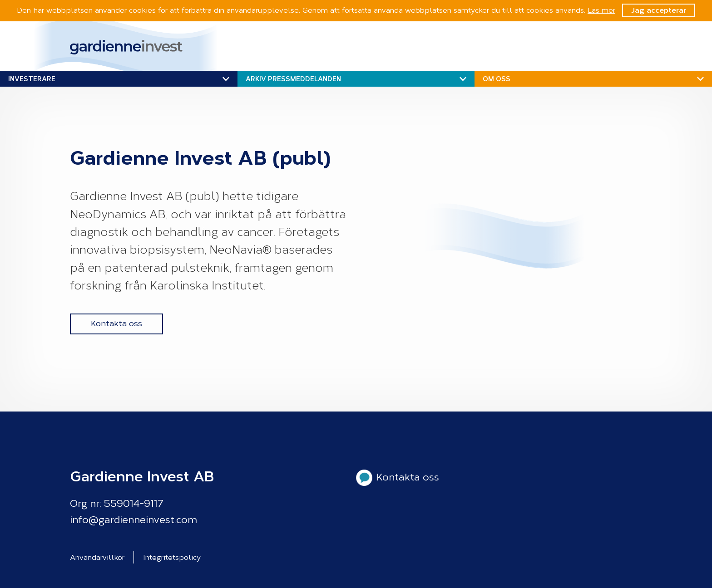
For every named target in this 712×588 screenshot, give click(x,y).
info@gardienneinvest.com (133, 520)
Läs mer (601, 10)
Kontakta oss (116, 323)
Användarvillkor (97, 557)
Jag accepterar (659, 10)
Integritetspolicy (172, 557)
